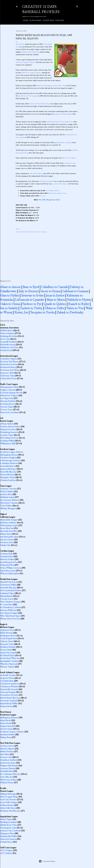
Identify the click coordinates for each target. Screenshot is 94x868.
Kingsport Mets (7, 833)
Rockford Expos (8, 655)
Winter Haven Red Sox (10, 619)
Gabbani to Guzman (75, 291)
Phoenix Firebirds (8, 401)
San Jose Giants (7, 539)
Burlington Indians (9, 822)
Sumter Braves (7, 706)
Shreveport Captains (9, 503)
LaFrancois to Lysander (30, 300)
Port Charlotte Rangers (11, 602)
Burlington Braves (8, 636)
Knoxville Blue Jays (9, 472)
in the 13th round (59, 86)
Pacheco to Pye (32, 304)
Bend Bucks (6, 720)
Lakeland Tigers (7, 593)
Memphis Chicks (8, 477)
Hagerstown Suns (8, 429)
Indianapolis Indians (9, 336)
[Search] (77, 6)
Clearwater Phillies (8, 585)
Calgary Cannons (8, 390)
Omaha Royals (7, 350)
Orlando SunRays (8, 480)
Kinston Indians (7, 559)
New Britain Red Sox (9, 438)
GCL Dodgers (7, 850)
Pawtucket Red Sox (9, 364)
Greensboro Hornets (9, 695)
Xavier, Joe (21, 312)
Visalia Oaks (6, 545)
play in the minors (36, 173)
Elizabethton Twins (9, 825)
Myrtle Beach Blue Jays (10, 698)
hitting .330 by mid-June (30, 52)
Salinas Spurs (6, 534)
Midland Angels (8, 497)
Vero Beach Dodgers (9, 613)
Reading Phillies (7, 441)
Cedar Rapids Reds (9, 638)
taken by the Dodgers (45, 86)
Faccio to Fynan (50, 291)
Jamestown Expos (8, 763)
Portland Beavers (8, 404)
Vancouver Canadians (10, 412)
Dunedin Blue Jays (8, 588)
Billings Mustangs (8, 794)
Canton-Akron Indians (10, 426)
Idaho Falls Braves (8, 808)
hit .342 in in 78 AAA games (28, 96)
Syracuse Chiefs (7, 373)
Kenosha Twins (7, 644)
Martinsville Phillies (9, 836)
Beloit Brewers (7, 633)
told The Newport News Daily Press (60, 122)
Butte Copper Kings (9, 797)
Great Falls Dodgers (9, 802)
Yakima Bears (6, 737)
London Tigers (7, 435)
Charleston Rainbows (10, 684)
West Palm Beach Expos (11, 616)
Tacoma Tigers (7, 407)
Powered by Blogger (47, 861)
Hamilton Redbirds (9, 760)
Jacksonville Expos (8, 469)
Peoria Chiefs (6, 650)
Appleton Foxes (7, 630)
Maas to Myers (56, 300)
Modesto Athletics (9, 523)
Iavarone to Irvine (32, 295)
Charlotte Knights (8, 458)
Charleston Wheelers (9, 686)
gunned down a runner (63, 142)
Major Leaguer (42, 232)
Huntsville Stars (7, 474)
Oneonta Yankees (8, 768)
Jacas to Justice (55, 295)
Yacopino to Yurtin (42, 312)
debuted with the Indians (63, 114)
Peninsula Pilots (7, 565)
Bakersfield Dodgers (9, 520)
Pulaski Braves (7, 842)
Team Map (59, 20)
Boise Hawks (6, 723)
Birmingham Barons (9, 455)
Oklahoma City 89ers (10, 347)
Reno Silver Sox (7, 528)
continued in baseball (47, 181)
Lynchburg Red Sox (9, 562)
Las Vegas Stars (7, 398)
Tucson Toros (7, 409)
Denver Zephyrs (7, 333)
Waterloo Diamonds (9, 664)
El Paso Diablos (7, 491)
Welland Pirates (7, 782)
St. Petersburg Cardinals (11, 607)
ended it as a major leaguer (31, 73)
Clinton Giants (7, 641)
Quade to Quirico (55, 304)
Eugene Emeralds (8, 726)
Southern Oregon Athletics (12, 732)
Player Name (35, 20)
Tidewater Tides (7, 376)
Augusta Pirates (7, 678)
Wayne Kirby (20, 44)
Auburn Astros (7, 746)
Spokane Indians (8, 734)
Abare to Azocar (10, 287)
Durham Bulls (7, 554)
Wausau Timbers (8, 667)
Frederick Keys (7, 556)
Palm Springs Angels (9, 525)
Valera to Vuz (75, 308)
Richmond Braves (8, 367)
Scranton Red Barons (10, 361)
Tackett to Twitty (31, 308)
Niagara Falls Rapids (9, 766)
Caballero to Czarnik (54, 287)
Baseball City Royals (9, 582)
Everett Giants (7, 729)
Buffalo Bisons (7, 330)
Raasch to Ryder (79, 304)
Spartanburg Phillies (9, 703)
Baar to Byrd (31, 287)
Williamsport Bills (8, 443)
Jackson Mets (6, 494)
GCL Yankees (6, 853)
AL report (42, 196)
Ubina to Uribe (54, 308)
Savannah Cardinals (9, 701)
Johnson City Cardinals (11, 831)
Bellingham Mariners (9, 717)
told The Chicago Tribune (25, 62)
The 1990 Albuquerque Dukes (49, 200)
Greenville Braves (8, 466)
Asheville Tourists (8, 675)
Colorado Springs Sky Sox (11, 393)
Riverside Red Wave (9, 531)
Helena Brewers (7, 805)
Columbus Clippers (9, 359)
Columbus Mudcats (9, 463)
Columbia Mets (7, 681)
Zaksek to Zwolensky (70, 312)
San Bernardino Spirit (10, 537)
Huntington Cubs (8, 828)
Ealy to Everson (28, 291)
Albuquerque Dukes (26, 232)
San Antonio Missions (10, 500)
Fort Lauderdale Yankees (11, 590)
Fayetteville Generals (9, 689)
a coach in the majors (60, 184)
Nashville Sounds (8, 345)
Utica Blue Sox (7, 777)
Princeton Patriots (8, 839)
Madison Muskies (8, 647)
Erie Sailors (5, 754)
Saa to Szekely (9, 308)
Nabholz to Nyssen (79, 300)
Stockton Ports (7, 542)
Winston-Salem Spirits (10, 573)
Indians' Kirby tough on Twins (57, 193)
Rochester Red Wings (10, 370)
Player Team (47, 20)
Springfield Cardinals (10, 661)
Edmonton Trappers (9, 395)
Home (25, 20)
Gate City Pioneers (9, 799)
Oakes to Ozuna (10, 304)
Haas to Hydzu (9, 295)
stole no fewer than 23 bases (40, 104)
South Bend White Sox (10, 658)
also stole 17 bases (69, 158)
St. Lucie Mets (7, 604)
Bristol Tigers (6, 819)
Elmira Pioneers (7, 751)
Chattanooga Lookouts (11, 460)
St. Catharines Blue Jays (11, 774)
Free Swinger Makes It (53, 191)
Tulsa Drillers (6, 506)
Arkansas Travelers (9, 489)
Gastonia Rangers (8, 692)
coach (35, 232)
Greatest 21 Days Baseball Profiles (41, 9)
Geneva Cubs (6, 757)
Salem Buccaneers (8, 571)
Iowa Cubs (5, 339)
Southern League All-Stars (12, 452)
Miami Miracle (7, 596)
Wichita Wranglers (8, 508)
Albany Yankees (7, 424)
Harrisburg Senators (9, 432)
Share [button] (17, 229)
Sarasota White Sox (9, 610)
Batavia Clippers (7, 749)
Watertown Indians (9, 780)
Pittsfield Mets (7, 771)
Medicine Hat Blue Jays (11, 811)
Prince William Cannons (11, 568)
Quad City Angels (8, 652)
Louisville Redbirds (9, 342)
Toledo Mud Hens (8, 378)
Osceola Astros (7, 599)
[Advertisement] (47, 254)
